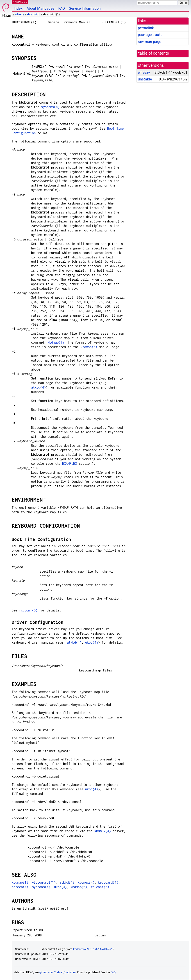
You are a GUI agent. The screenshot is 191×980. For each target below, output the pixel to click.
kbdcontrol (34, 14)
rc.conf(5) (28, 610)
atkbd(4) (38, 387)
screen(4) (20, 887)
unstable (145, 79)
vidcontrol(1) (44, 882)
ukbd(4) (92, 642)
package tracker (151, 35)
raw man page (149, 42)
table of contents (154, 53)
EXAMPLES (69, 463)
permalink (146, 28)
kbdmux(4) (103, 831)
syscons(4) (50, 107)
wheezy (20, 14)
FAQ (62, 8)
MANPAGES (20, 2)
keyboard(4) (108, 882)
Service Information (85, 8)
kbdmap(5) (89, 347)
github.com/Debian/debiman (58, 972)
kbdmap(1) (56, 342)
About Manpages (40, 8)
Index (18, 8)
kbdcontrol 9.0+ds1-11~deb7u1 (93, 949)
